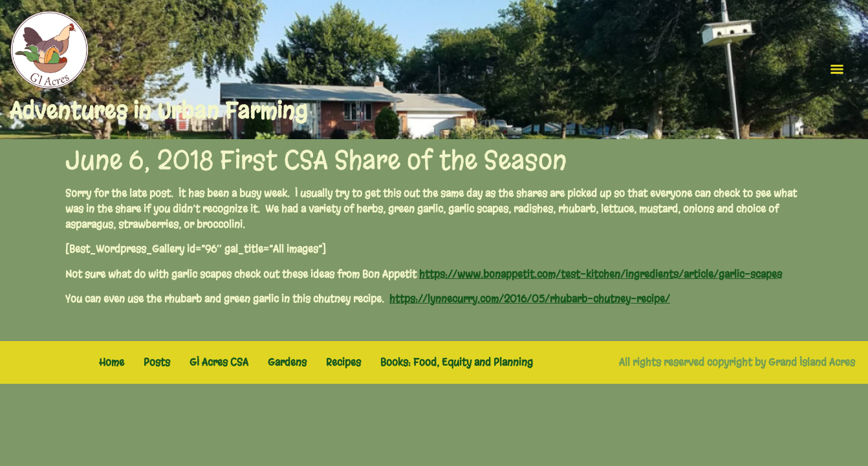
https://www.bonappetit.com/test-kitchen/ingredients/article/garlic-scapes (601, 274)
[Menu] (837, 69)
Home (112, 362)
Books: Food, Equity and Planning (457, 362)
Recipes (343, 362)
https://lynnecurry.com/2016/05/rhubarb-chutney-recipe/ (530, 299)
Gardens (287, 362)
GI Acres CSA (219, 362)
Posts (157, 362)
